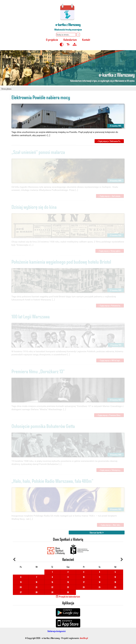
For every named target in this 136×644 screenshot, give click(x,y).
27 (21, 592)
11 (100, 577)
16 (68, 582)
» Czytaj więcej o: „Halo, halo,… (110, 525)
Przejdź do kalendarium (68, 596)
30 (68, 592)
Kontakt (86, 40)
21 (36, 587)
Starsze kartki (97, 532)
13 (21, 582)
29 (52, 592)
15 (52, 582)
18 (100, 582)
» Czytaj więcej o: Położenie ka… (110, 306)
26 (115, 587)
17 (84, 582)
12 (115, 577)
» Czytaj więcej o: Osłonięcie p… (110, 470)
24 (84, 587)
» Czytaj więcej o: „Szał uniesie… (110, 196)
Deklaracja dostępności (57, 631)
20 (21, 587)
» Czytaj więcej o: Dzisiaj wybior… (110, 251)
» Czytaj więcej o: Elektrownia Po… (109, 141)
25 (100, 587)
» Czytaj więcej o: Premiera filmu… (109, 415)
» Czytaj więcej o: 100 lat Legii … (110, 360)
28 (36, 592)
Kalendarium (70, 40)
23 (68, 587)
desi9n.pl (84, 638)
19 (115, 582)
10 (84, 577)
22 (52, 587)
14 (36, 582)
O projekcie (52, 40)
